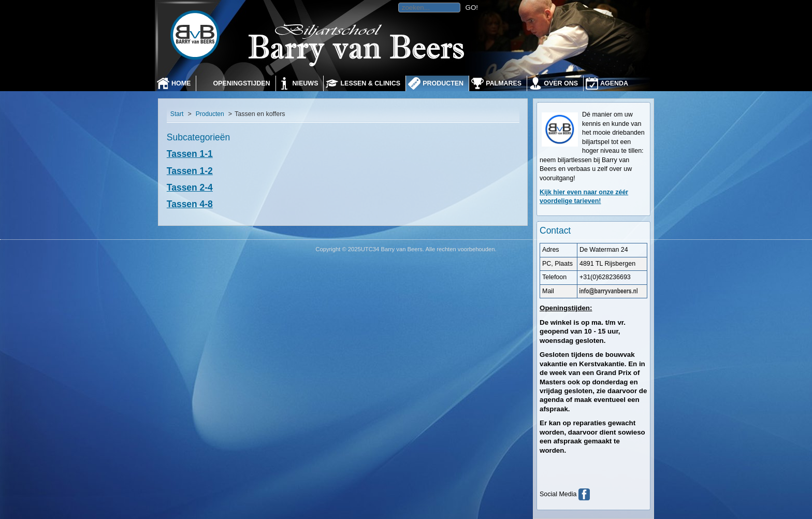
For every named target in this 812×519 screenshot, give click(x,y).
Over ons (561, 83)
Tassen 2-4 (190, 188)
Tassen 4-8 (190, 204)
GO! (472, 8)
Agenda (614, 83)
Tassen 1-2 (190, 171)
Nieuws (306, 83)
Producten (443, 83)
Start (177, 114)
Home (181, 83)
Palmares (504, 83)
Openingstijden (241, 83)
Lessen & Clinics (370, 83)
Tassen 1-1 (190, 154)
